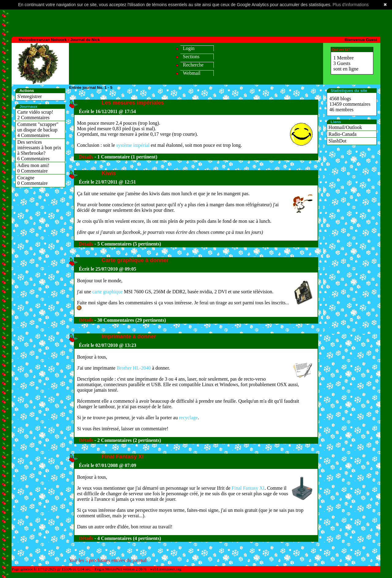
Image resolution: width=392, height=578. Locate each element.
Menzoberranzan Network (42, 40)
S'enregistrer (29, 96)
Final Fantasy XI (248, 488)
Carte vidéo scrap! (35, 112)
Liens (336, 122)
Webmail (192, 73)
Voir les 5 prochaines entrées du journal (108, 560)
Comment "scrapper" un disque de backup (38, 127)
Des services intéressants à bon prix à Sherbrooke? (39, 148)
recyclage (188, 418)
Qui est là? (341, 49)
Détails (86, 157)
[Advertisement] (196, 22)
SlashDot (338, 141)
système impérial (133, 145)
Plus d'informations (351, 5)
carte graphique (107, 292)
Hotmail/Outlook (345, 127)
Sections (191, 57)
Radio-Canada (343, 134)
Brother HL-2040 (134, 368)
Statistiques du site (349, 91)
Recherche (193, 65)
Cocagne (26, 178)
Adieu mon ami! (33, 165)
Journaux (28, 106)
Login (189, 48)
